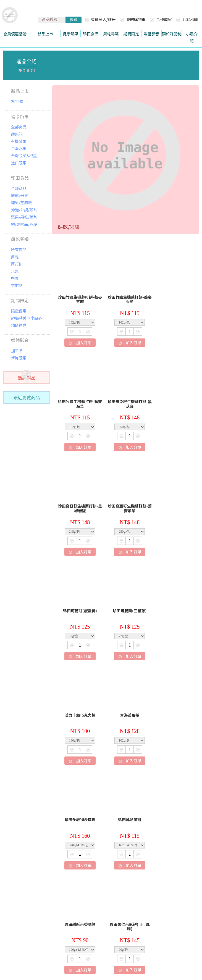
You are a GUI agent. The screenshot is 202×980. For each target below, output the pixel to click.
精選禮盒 (19, 325)
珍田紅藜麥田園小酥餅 (173, 702)
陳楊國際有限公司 (146, 959)
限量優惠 (19, 311)
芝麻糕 (17, 285)
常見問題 (118, 898)
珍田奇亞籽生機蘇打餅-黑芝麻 (79, 399)
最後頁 (175, 870)
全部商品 (19, 127)
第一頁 (77, 870)
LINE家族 (177, 898)
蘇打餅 (17, 264)
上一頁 (96, 870)
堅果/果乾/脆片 (24, 217)
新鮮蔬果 (19, 358)
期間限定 (20, 300)
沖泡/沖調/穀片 (24, 210)
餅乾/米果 (20, 195)
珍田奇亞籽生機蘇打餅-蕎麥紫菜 (173, 399)
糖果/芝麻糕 (22, 203)
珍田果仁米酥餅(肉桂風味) (79, 806)
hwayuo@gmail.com (35, 923)
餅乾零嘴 (20, 239)
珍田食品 (20, 178)
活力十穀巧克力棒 (173, 498)
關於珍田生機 (28, 898)
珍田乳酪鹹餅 (173, 600)
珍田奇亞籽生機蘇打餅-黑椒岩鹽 (126, 399)
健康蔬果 (20, 116)
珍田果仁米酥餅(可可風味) (126, 704)
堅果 (15, 278)
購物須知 (91, 898)
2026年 (17, 101)
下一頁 (155, 870)
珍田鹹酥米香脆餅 (79, 702)
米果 (15, 271)
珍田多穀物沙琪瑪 (126, 600)
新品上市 (20, 91)
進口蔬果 (19, 163)
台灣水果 (19, 148)
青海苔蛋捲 (79, 600)
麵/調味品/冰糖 (24, 224)
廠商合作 (101, 909)
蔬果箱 (17, 134)
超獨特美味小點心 (27, 318)
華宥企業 (128, 909)
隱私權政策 (148, 898)
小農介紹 (192, 37)
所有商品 (19, 249)
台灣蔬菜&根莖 (24, 156)
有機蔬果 (19, 141)
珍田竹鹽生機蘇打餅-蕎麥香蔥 (126, 297)
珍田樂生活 (22, 935)
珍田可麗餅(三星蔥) (126, 498)
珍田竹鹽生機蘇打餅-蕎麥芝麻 (79, 297)
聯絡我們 (74, 909)
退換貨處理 (61, 898)
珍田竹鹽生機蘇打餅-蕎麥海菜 (173, 297)
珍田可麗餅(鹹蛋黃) (79, 498)
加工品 (17, 351)
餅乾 (15, 257)
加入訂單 (79, 340)
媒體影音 (20, 340)
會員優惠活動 (15, 34)
